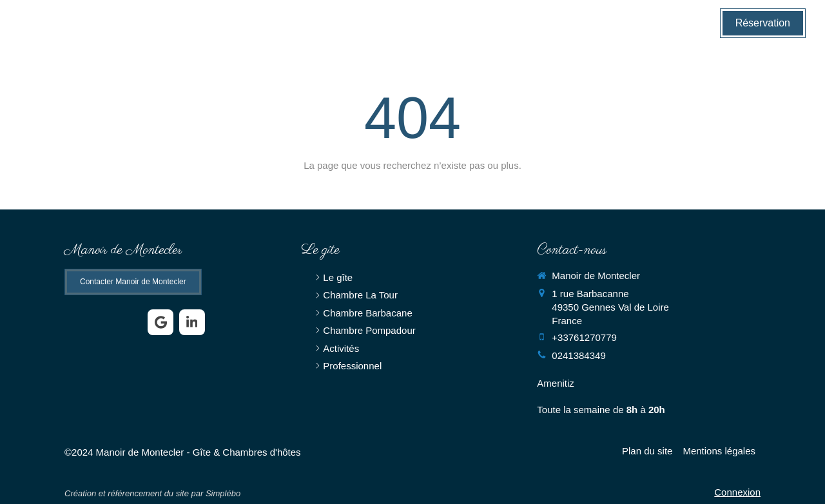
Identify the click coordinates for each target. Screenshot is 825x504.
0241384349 (578, 355)
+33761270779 (584, 337)
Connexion (737, 492)
